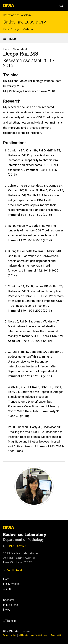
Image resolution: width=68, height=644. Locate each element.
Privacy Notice (9, 635)
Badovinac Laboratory (25, 22)
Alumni (7, 589)
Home (6, 49)
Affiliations (9, 621)
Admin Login (15, 570)
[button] (61, 6)
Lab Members (11, 584)
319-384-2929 (16, 546)
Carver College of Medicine (18, 29)
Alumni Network (20, 49)
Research (9, 600)
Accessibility (57, 635)
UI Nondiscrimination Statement (33, 635)
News (7, 610)
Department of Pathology (17, 15)
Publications (10, 605)
